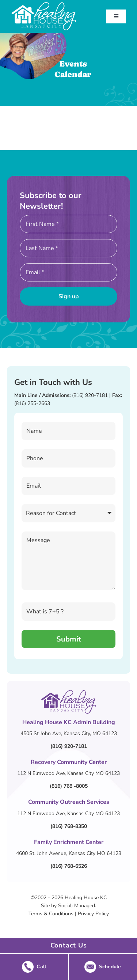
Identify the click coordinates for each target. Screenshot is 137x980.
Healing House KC (86, 898)
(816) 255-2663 (32, 403)
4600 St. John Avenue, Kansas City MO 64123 (69, 853)
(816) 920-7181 (90, 395)
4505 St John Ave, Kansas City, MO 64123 (69, 733)
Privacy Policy (93, 914)
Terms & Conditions (51, 914)
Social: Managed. (77, 906)
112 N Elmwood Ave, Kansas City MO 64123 (68, 773)
